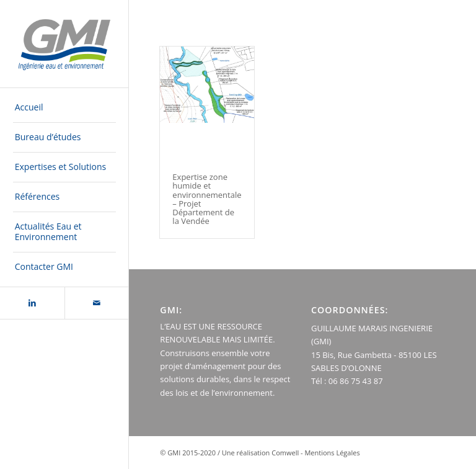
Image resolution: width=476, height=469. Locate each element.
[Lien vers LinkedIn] (32, 303)
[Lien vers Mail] (97, 303)
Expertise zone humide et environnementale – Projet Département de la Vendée (207, 199)
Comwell (285, 453)
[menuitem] (64, 108)
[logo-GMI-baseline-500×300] (64, 44)
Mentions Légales (332, 453)
